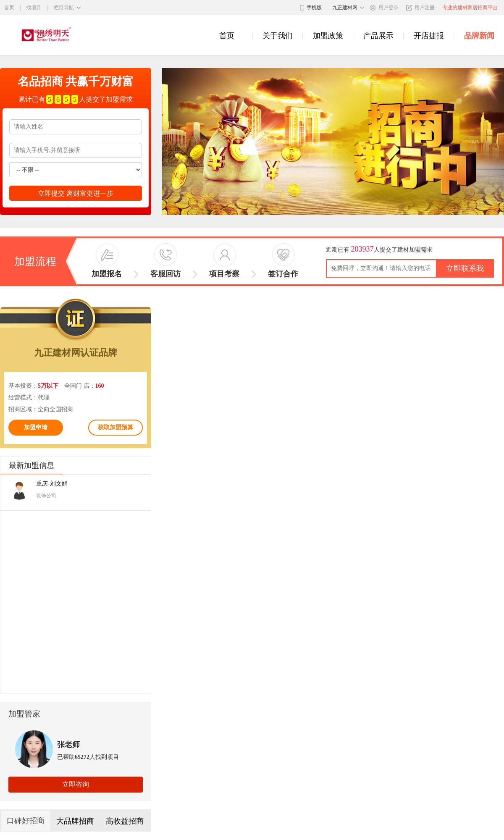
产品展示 (378, 36)
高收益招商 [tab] (125, 821)
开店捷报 (429, 36)
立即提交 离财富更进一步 (76, 193)
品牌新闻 (479, 36)
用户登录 (388, 8)
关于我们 (278, 36)
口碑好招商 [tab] (26, 821)
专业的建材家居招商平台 (470, 8)
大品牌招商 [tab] (75, 821)
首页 (9, 8)
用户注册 (425, 8)
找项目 (34, 8)
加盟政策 (328, 36)
